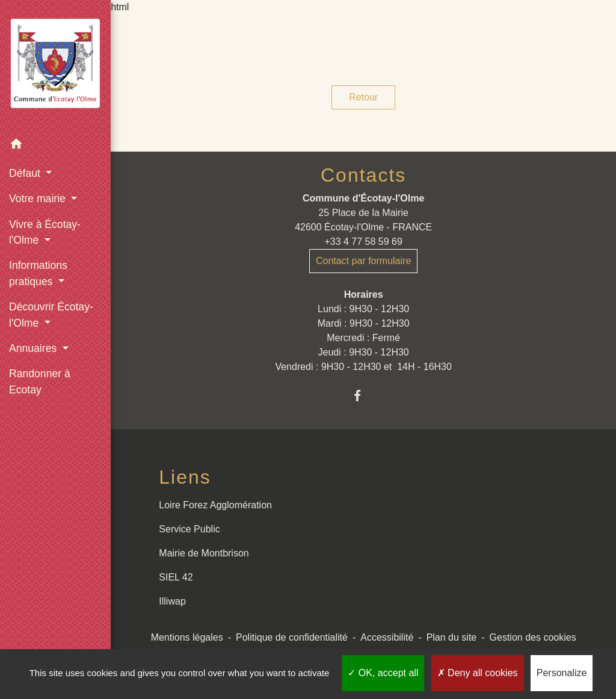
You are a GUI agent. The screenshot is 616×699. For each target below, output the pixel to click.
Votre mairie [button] (39, 199)
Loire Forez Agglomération (215, 505)
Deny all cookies (478, 673)
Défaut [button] (26, 173)
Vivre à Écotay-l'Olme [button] (45, 232)
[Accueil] (55, 66)
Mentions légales (187, 637)
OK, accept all (383, 673)
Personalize (562, 673)
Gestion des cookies (533, 637)
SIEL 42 (176, 577)
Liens (185, 477)
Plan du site (452, 637)
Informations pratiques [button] (38, 273)
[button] (55, 146)
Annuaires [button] (34, 348)
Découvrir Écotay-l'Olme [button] (51, 315)
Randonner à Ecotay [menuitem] (40, 381)
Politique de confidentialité (292, 637)
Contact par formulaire (363, 261)
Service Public (189, 529)
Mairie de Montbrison (204, 553)
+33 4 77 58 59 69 (363, 242)
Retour (363, 97)
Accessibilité (387, 637)
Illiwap (172, 601)
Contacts (363, 175)
